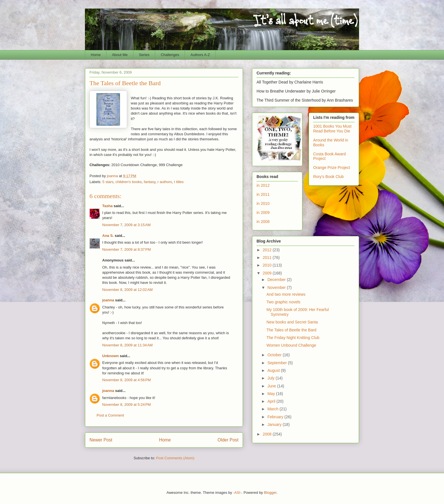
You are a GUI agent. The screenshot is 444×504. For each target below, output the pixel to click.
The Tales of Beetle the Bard (291, 330)
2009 (268, 273)
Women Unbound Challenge (291, 345)
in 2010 (263, 203)
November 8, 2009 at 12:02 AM (127, 290)
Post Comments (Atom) (175, 458)
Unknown (111, 356)
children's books (129, 182)
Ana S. (108, 236)
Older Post (228, 440)
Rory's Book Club (328, 177)
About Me (120, 55)
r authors (165, 182)
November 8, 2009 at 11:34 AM (127, 345)
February (276, 417)
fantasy (150, 182)
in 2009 (263, 213)
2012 (268, 250)
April (272, 401)
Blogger (270, 493)
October (275, 355)
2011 (268, 258)
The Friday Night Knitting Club (293, 338)
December (277, 280)
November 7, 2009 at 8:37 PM (127, 249)
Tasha (107, 206)
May (272, 394)
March (273, 409)
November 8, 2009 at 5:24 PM (127, 405)
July (271, 378)
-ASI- (237, 493)
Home (96, 55)
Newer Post (101, 440)
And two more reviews (286, 294)
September (277, 363)
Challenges (170, 55)
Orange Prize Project (332, 168)
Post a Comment (110, 415)
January (275, 424)
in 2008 (263, 222)
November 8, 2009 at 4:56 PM (127, 380)
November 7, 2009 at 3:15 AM (126, 225)
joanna (108, 300)
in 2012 (263, 185)
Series (144, 55)
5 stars (108, 182)
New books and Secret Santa (292, 322)
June (272, 386)
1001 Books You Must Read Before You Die (332, 129)
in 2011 (263, 194)
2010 (268, 265)
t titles (179, 182)
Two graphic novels (283, 302)
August (274, 370)
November (277, 288)
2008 (268, 434)
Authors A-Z (200, 55)
